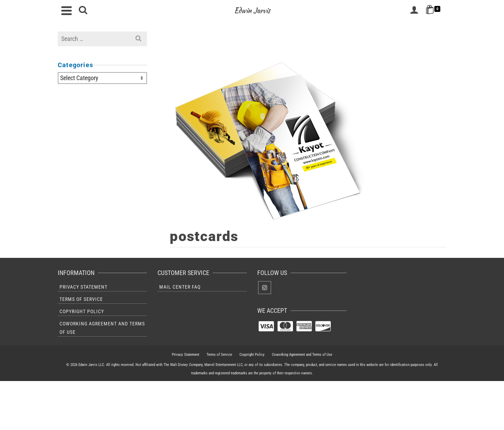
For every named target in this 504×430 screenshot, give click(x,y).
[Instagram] (265, 288)
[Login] (414, 10)
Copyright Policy (82, 311)
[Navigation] (66, 10)
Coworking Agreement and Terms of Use (102, 328)
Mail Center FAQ (180, 287)
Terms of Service (81, 299)
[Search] (83, 10)
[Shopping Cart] (434, 10)
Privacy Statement (83, 287)
